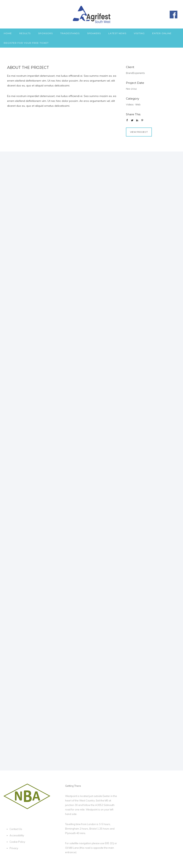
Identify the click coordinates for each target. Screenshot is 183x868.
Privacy (14, 848)
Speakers (94, 33)
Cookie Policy (17, 842)
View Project (139, 132)
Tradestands (70, 33)
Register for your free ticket (26, 43)
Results (25, 33)
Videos (130, 105)
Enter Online (162, 33)
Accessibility (17, 835)
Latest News (117, 33)
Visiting (139, 33)
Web (138, 105)
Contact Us (16, 829)
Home (8, 33)
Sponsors (45, 33)
